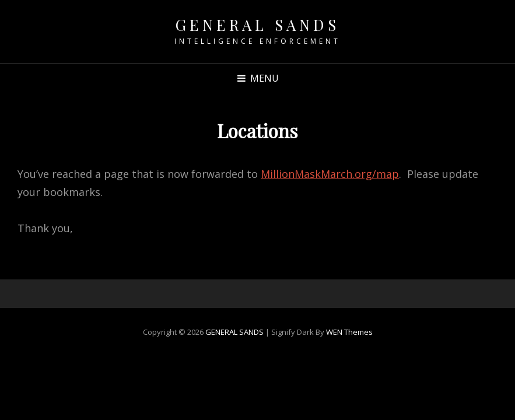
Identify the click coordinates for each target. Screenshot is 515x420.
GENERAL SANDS (258, 25)
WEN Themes (349, 332)
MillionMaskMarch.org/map (330, 174)
